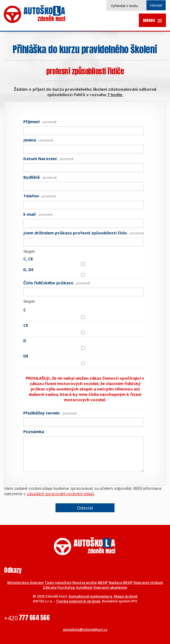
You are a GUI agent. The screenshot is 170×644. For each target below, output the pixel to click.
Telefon (40, 196)
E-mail (38, 214)
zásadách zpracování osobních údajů (61, 494)
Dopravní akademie (110, 587)
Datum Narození (48, 159)
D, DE (28, 269)
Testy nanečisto (58, 582)
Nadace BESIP (121, 582)
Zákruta (50, 587)
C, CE (28, 259)
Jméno (38, 140)
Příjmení (40, 122)
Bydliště (40, 177)
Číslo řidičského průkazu (57, 283)
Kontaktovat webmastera (90, 596)
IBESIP (103, 582)
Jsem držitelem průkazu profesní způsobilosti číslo (84, 233)
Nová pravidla (84, 582)
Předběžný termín (50, 413)
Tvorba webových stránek (78, 601)
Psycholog (66, 587)
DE (26, 356)
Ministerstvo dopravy (26, 582)
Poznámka (34, 431)
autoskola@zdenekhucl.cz (85, 629)
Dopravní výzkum (148, 582)
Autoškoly (84, 587)
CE (26, 325)
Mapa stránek (126, 596)
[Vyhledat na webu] (136, 5)
